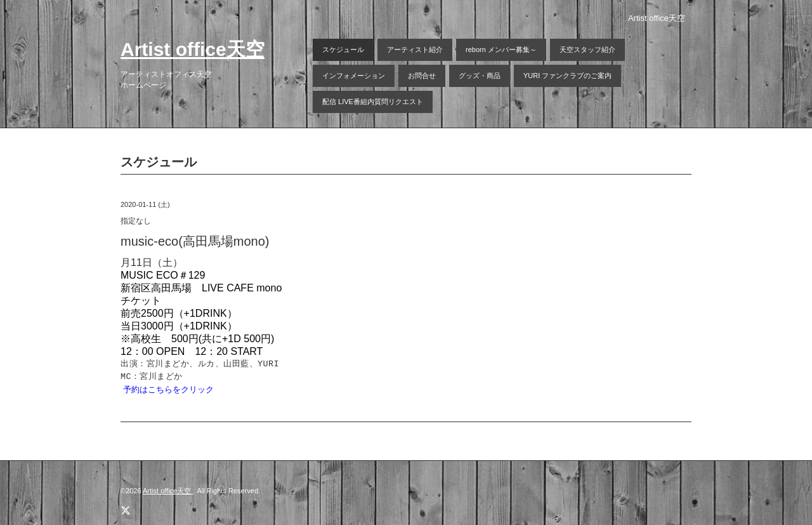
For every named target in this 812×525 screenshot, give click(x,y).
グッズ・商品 (480, 76)
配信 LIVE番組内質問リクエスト (373, 102)
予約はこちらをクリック (168, 389)
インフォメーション (354, 76)
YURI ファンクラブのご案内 (567, 76)
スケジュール (343, 50)
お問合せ (422, 76)
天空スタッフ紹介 (587, 50)
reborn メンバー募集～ (501, 50)
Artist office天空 (193, 49)
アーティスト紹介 (415, 50)
